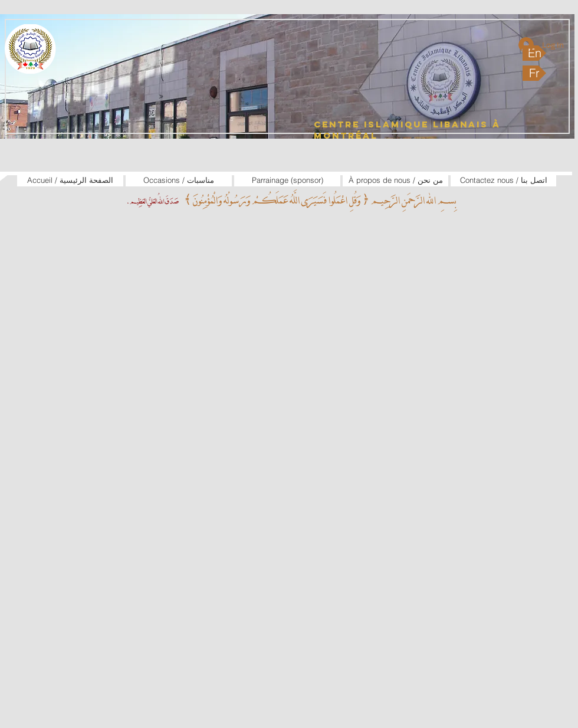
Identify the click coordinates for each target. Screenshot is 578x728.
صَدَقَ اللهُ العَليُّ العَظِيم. (152, 201)
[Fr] (534, 73)
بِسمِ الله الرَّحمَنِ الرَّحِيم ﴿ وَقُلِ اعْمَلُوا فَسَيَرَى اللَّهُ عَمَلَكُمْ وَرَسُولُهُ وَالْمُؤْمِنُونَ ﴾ (318, 200)
